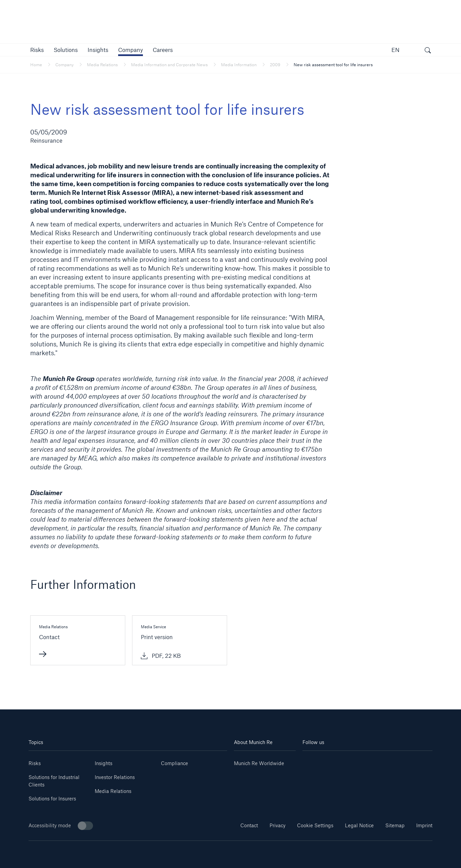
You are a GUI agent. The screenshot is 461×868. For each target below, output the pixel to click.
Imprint (424, 825)
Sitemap (395, 825)
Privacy (278, 825)
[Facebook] (378, 761)
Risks (35, 763)
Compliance (174, 763)
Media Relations (113, 791)
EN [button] (395, 50)
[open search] (428, 51)
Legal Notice (359, 825)
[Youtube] (335, 761)
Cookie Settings (315, 825)
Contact (249, 825)
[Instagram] (356, 761)
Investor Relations (115, 777)
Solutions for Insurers (52, 799)
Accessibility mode (61, 826)
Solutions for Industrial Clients (54, 781)
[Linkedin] (313, 761)
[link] (98, 50)
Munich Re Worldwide (259, 763)
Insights (104, 763)
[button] (37, 50)
